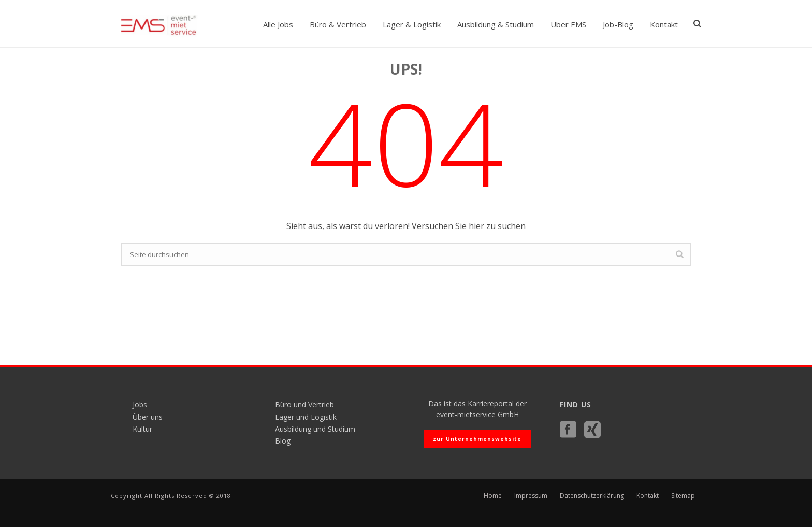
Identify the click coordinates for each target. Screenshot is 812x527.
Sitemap (683, 496)
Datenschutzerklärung (592, 496)
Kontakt (664, 24)
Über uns (148, 417)
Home (493, 496)
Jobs (140, 404)
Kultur (142, 429)
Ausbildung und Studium (315, 429)
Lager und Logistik (306, 417)
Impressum (531, 496)
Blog (283, 441)
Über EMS (568, 24)
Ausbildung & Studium (496, 24)
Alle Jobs (278, 24)
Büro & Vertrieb (338, 24)
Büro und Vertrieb (304, 404)
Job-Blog (618, 24)
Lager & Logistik (412, 24)
